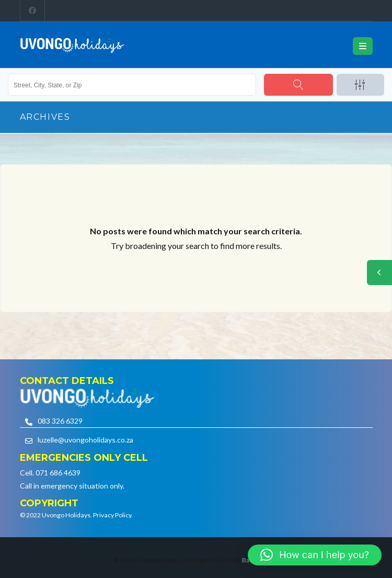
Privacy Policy (112, 515)
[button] (315, 555)
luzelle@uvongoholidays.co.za (85, 440)
